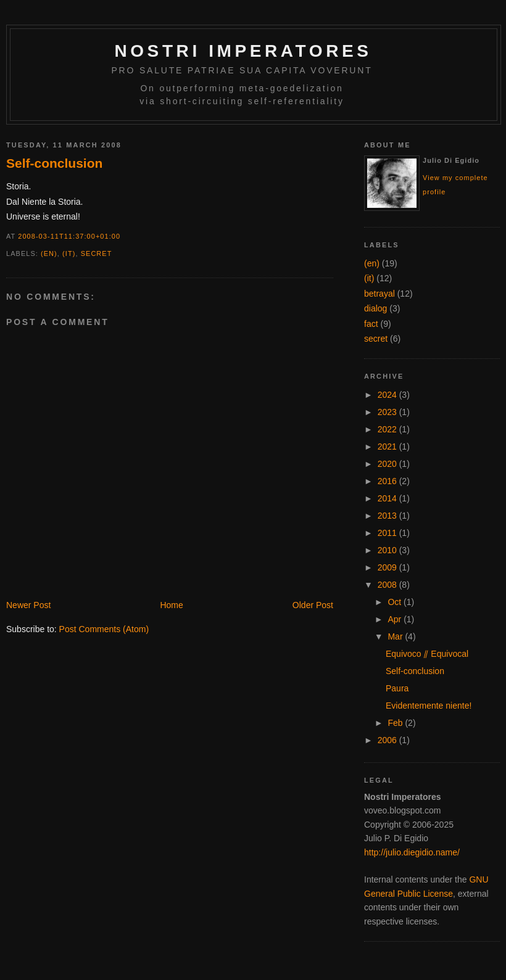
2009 (388, 567)
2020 (388, 464)
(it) (69, 253)
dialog (375, 308)
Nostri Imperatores (243, 51)
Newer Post (28, 605)
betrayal (379, 294)
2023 (388, 412)
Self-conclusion (54, 163)
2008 (388, 585)
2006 (388, 740)
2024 (388, 395)
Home (171, 605)
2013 (388, 516)
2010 (388, 550)
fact (371, 324)
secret (97, 253)
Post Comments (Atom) (104, 629)
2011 (388, 533)
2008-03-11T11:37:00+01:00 (69, 236)
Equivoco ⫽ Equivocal (427, 654)
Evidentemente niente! (429, 706)
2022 (388, 429)
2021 (388, 447)
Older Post (313, 605)
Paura (397, 688)
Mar (396, 636)
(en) (49, 253)
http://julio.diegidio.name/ (412, 852)
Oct (396, 602)
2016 (388, 481)
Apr (396, 619)
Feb (396, 723)
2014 (388, 498)
